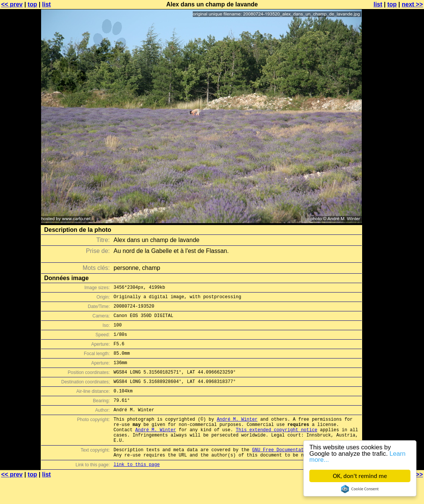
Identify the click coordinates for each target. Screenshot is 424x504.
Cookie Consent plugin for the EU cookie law (360, 489)
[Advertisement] (393, 187)
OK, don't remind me (360, 476)
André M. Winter (237, 436)
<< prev (12, 4)
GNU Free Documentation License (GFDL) (302, 472)
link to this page (137, 489)
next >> (412, 4)
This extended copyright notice (277, 449)
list (47, 4)
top (32, 4)
